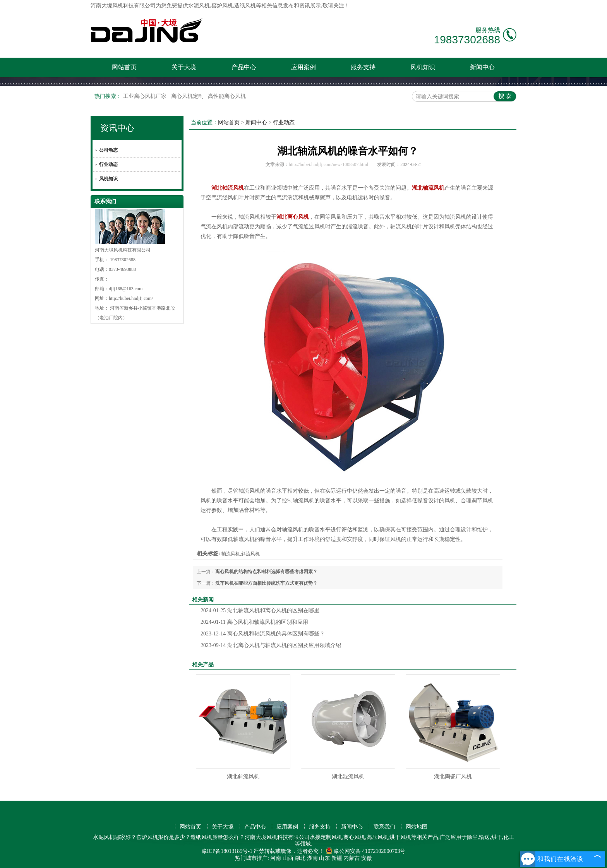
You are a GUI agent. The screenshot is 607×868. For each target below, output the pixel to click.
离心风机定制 (188, 96)
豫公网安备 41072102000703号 (366, 851)
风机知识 (423, 67)
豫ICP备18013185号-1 (227, 851)
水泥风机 (199, 6)
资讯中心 (117, 128)
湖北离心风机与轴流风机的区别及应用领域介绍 (271, 645)
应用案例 (303, 67)
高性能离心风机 (227, 96)
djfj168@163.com (126, 289)
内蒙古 (352, 858)
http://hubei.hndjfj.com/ (131, 298)
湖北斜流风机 (243, 776)
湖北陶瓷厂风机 (453, 776)
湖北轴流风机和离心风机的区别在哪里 (260, 610)
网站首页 (124, 67)
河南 (276, 858)
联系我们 (384, 827)
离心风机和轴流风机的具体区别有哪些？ (263, 634)
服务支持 (363, 67)
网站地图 (417, 827)
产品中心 (244, 67)
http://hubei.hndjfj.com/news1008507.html (329, 164)
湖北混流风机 (348, 776)
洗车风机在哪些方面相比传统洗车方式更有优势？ (266, 583)
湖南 (312, 858)
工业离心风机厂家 (146, 96)
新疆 (337, 858)
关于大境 (184, 67)
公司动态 (108, 150)
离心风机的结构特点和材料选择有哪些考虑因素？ (266, 572)
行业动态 (108, 164)
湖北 (300, 858)
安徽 (367, 858)
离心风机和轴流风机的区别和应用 (254, 622)
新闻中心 (482, 67)
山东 (324, 858)
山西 (288, 858)
